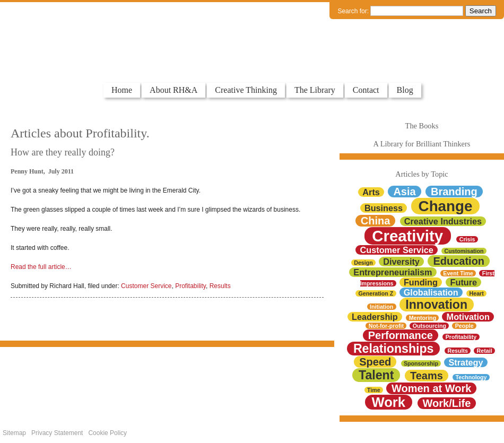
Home (122, 90)
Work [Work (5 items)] (388, 402)
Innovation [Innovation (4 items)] (436, 305)
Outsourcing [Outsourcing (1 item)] (429, 326)
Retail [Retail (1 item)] (485, 351)
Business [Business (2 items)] (384, 208)
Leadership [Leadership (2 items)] (375, 317)
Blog (405, 90)
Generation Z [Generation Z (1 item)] (376, 293)
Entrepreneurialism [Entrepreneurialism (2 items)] (393, 272)
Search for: (353, 11)
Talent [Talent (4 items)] (376, 375)
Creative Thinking (246, 90)
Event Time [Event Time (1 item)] (458, 273)
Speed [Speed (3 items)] (375, 362)
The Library (315, 90)
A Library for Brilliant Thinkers (422, 144)
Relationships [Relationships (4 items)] (394, 349)
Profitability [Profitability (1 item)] (461, 337)
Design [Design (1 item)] (363, 263)
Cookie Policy (107, 433)
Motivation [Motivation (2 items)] (468, 317)
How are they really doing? (63, 152)
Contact (366, 90)
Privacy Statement (57, 433)
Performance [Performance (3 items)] (401, 335)
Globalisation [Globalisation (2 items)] (431, 292)
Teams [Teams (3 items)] (427, 376)
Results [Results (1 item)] (458, 351)
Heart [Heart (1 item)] (477, 293)
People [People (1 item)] (464, 326)
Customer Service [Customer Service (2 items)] (397, 250)
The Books (422, 126)
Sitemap (14, 433)
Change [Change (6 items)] (446, 206)
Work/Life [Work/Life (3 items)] (447, 403)
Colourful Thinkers (55, 63)
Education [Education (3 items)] (459, 261)
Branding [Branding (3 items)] (454, 192)
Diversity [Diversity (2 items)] (401, 262)
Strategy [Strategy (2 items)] (466, 362)
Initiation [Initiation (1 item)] (381, 307)
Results (220, 286)
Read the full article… (41, 267)
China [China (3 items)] (376, 221)
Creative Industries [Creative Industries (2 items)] (443, 221)
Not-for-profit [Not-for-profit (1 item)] (386, 326)
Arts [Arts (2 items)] (371, 192)
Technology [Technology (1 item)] (471, 377)
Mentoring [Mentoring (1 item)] (423, 318)
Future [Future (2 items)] (464, 282)
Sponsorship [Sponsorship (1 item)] (421, 363)
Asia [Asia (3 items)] (404, 192)
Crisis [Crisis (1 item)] (467, 239)
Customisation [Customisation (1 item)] (464, 251)
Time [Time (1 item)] (374, 390)
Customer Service (146, 286)
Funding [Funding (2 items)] (421, 282)
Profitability (190, 286)
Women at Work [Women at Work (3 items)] (431, 388)
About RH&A (173, 90)
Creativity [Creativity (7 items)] (407, 236)
